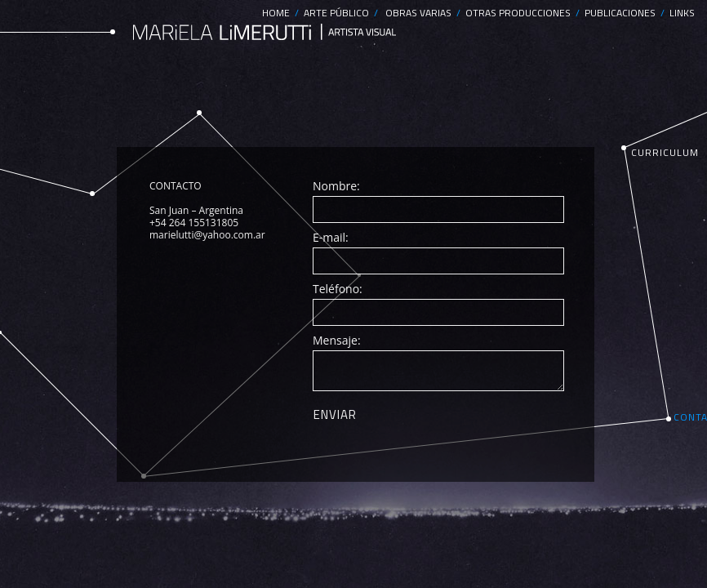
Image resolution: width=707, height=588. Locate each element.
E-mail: (331, 237)
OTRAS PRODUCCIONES (520, 13)
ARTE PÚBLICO (339, 13)
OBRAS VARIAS (421, 13)
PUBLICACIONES (623, 13)
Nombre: (336, 186)
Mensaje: (337, 340)
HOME (278, 13)
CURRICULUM (665, 153)
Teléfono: (338, 289)
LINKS (682, 13)
